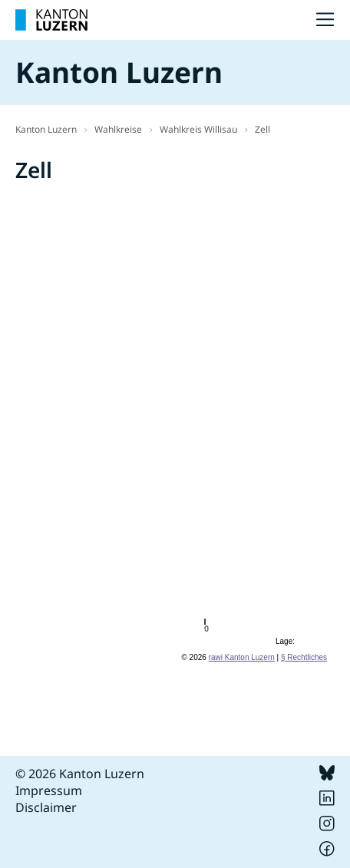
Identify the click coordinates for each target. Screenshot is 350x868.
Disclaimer (46, 807)
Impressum (49, 790)
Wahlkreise (118, 129)
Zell (262, 129)
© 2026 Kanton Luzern (80, 774)
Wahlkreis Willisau (198, 129)
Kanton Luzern (46, 129)
